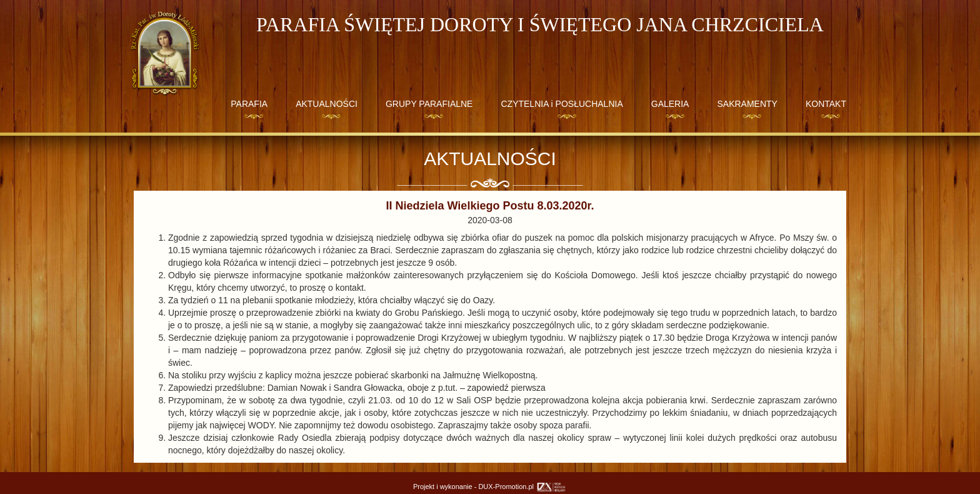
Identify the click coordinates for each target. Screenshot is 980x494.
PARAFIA (249, 104)
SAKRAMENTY (747, 104)
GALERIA (670, 104)
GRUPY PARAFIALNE (429, 104)
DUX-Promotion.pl (522, 486)
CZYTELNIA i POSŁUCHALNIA (562, 104)
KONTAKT (826, 104)
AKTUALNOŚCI (327, 104)
